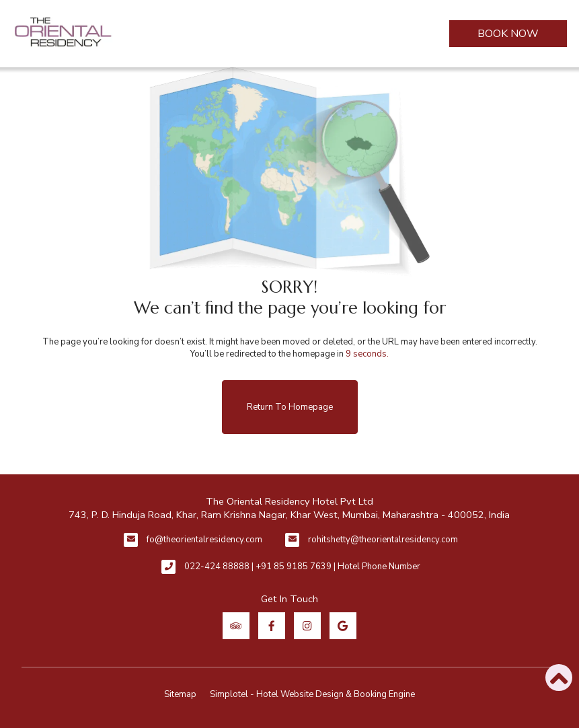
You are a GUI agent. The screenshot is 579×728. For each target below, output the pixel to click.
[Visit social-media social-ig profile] (307, 626)
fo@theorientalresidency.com (204, 540)
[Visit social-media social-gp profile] (343, 626)
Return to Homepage (290, 407)
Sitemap (180, 694)
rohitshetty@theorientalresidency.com (383, 540)
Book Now (508, 34)
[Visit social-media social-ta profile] (236, 626)
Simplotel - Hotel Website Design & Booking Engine (312, 694)
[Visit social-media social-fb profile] (272, 626)
